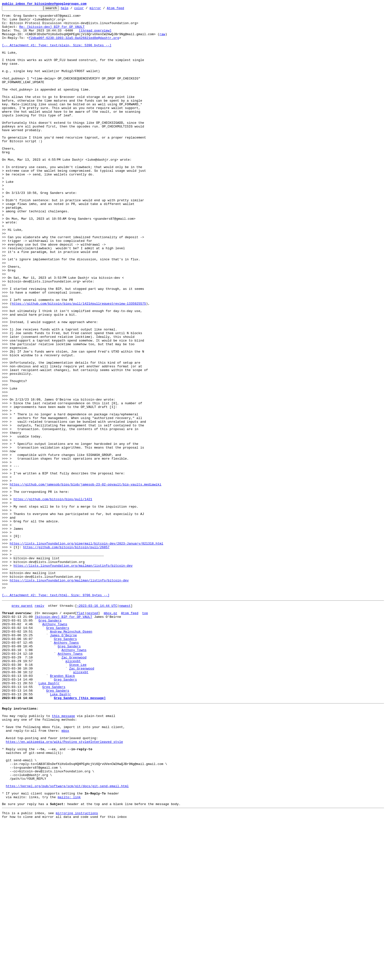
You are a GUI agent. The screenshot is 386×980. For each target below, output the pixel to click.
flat (81, 733)
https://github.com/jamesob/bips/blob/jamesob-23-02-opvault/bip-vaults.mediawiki (85, 580)
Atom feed (123, 9)
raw (162, 40)
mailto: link (69, 953)
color (87, 9)
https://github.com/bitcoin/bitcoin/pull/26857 (66, 655)
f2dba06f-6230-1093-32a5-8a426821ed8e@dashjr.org (74, 44)
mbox (65, 873)
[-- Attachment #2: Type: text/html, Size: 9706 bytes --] (56, 713)
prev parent (22, 724)
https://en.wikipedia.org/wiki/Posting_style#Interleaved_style (64, 886)
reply (40, 724)
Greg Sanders (50, 742)
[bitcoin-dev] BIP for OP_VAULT (64, 738)
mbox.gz (110, 733)
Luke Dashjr (49, 817)
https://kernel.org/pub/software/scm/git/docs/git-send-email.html (67, 939)
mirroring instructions (77, 970)
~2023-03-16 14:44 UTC (97, 724)
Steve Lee (78, 795)
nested (92, 733)
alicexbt (73, 791)
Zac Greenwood (74, 786)
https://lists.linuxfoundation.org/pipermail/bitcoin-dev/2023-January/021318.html (86, 651)
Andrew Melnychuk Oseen (71, 755)
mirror (103, 9)
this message (64, 855)
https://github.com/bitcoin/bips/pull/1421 (53, 598)
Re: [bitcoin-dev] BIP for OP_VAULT (52, 31)
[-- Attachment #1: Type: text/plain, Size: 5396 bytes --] (57, 53)
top (145, 733)
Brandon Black (62, 809)
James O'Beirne (63, 760)
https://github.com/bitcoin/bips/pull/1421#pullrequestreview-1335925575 (79, 363)
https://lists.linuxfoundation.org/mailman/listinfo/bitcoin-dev (73, 678)
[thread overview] (95, 35)
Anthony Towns (55, 747)
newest (125, 724)
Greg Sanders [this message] (80, 835)
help (72, 9)
